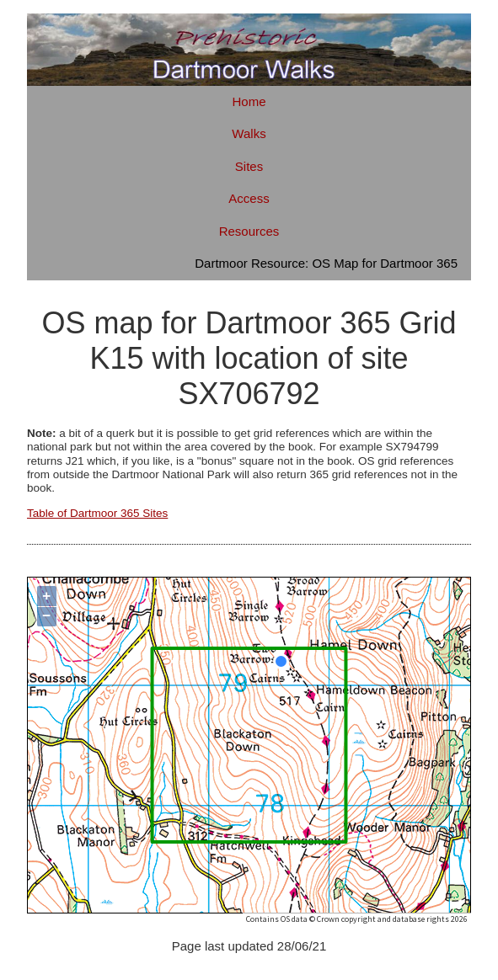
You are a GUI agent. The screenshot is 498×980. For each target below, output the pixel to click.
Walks (249, 133)
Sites (249, 166)
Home (249, 101)
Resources (249, 231)
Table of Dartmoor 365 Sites (97, 513)
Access (249, 198)
